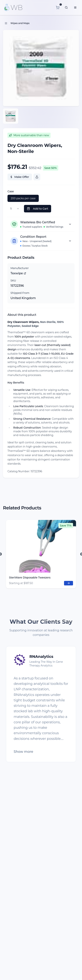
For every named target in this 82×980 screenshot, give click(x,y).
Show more (23, 752)
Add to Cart (38, 209)
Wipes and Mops (20, 23)
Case (11, 191)
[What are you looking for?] (66, 8)
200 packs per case (23, 198)
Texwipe (18, 273)
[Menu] (75, 8)
